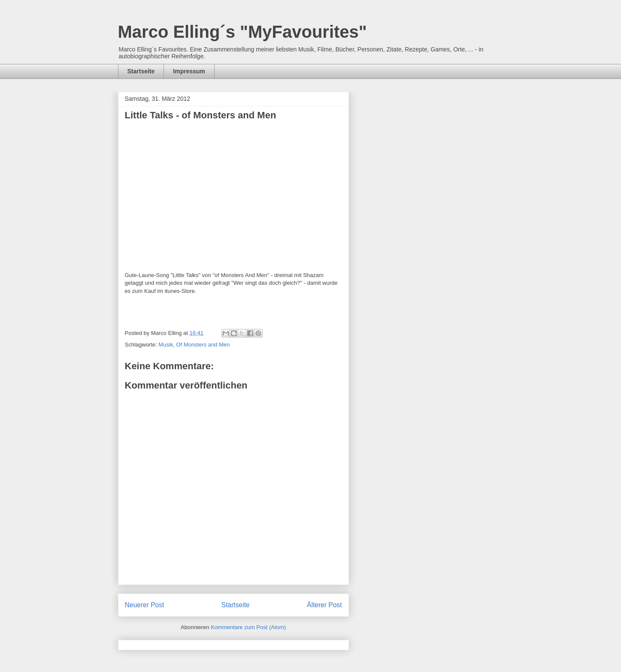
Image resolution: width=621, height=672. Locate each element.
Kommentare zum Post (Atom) (248, 627)
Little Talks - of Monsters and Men (201, 115)
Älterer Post (324, 605)
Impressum (189, 71)
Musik (166, 345)
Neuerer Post (145, 605)
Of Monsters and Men (203, 345)
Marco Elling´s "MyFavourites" (242, 32)
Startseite (141, 71)
